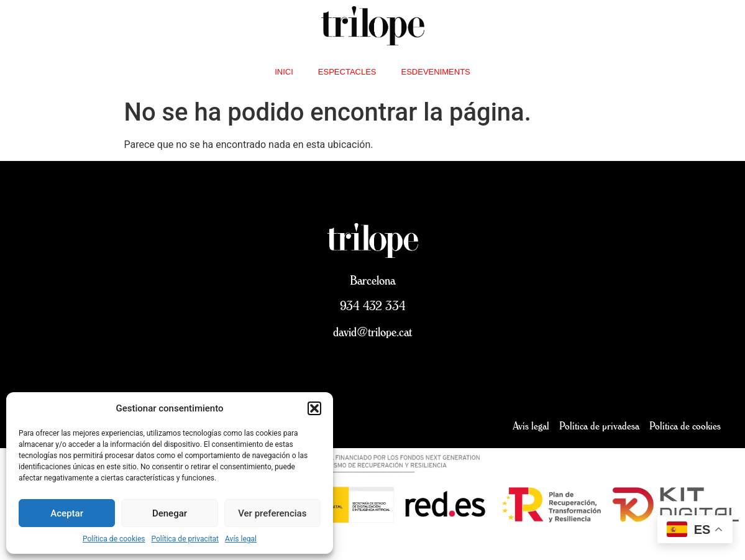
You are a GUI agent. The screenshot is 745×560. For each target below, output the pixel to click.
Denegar (170, 513)
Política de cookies (114, 539)
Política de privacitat (185, 539)
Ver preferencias (272, 513)
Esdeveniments (436, 72)
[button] (314, 408)
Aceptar (67, 513)
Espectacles (347, 72)
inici (284, 72)
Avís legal (241, 539)
